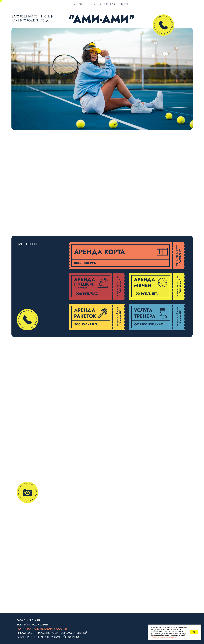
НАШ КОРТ (78, 4)
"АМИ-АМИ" (102, 19)
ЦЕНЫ (92, 4)
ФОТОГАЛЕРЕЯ (108, 4)
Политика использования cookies (42, 629)
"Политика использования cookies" (164, 637)
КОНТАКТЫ (126, 4)
